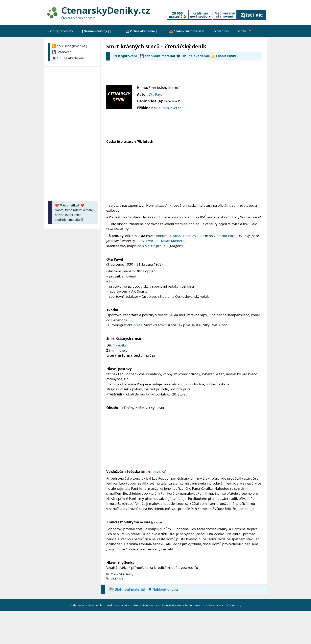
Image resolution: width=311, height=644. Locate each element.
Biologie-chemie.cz (173, 605)
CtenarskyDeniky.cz (106, 10)
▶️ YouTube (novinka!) (70, 46)
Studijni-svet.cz (169, 108)
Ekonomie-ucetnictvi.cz (147, 605)
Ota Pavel (156, 94)
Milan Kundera (173, 241)
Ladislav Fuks (193, 236)
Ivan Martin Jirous (151, 246)
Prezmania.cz (217, 605)
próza (138, 325)
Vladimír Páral (225, 236)
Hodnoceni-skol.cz (197, 605)
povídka (159, 472)
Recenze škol (220, 31)
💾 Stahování (62, 52)
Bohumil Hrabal (169, 236)
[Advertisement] (179, 74)
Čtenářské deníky (122, 574)
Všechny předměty (60, 31)
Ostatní (246, 31)
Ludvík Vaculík (148, 241)
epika (122, 345)
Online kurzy (234, 605)
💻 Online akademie (68, 58)
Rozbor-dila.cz (97, 605)
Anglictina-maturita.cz (120, 605)
